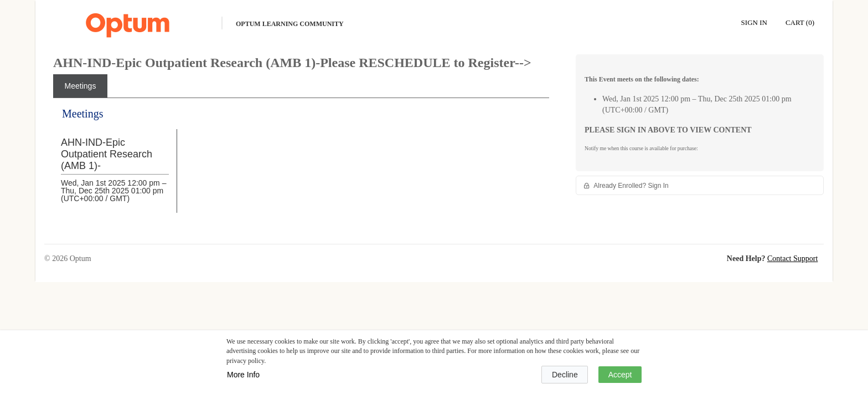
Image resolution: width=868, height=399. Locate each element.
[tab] (80, 86)
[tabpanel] (301, 169)
